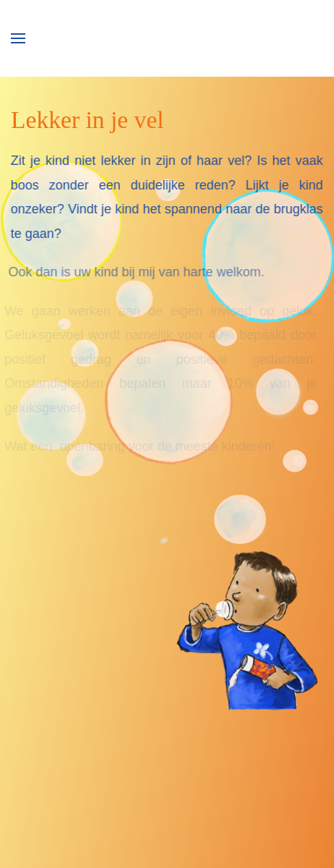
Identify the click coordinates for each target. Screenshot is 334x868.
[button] (18, 38)
